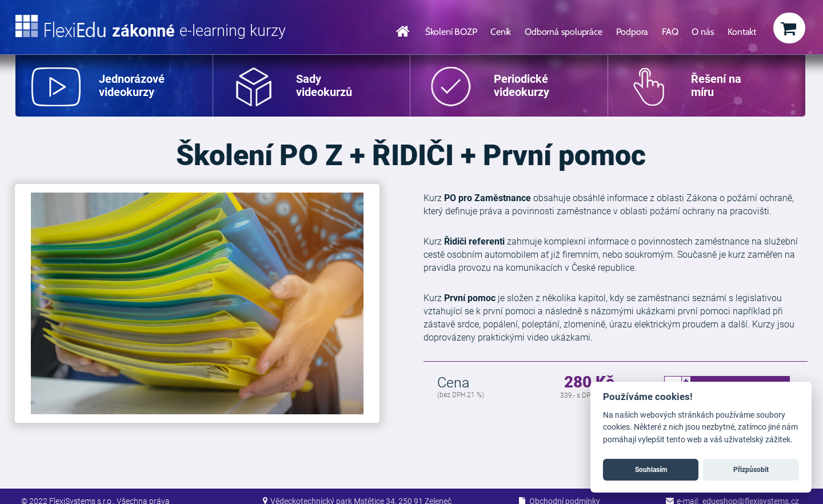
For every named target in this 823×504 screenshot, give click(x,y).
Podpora (632, 32)
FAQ (670, 32)
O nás (703, 32)
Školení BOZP (451, 32)
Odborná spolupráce (563, 32)
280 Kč (589, 383)
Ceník (501, 32)
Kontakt (742, 32)
